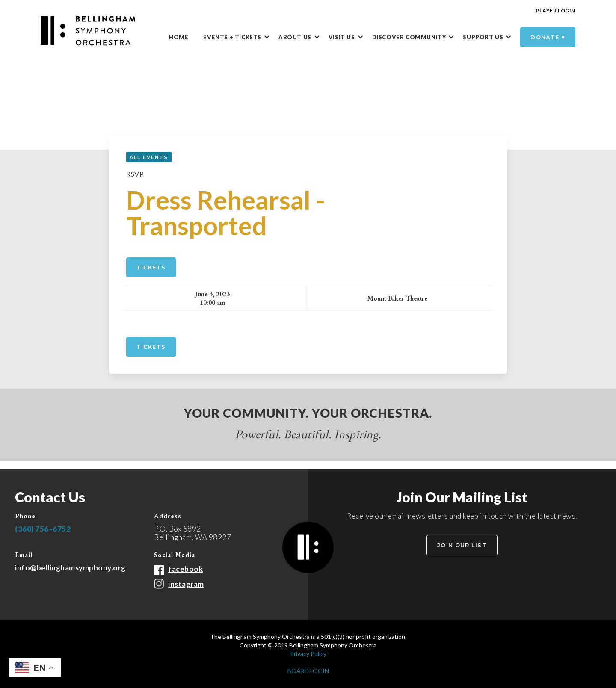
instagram (186, 584)
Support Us (483, 37)
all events (149, 157)
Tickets (151, 267)
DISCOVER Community (409, 37)
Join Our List (462, 545)
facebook (185, 569)
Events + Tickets (232, 37)
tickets (151, 347)
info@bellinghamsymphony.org (70, 568)
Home (179, 37)
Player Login (556, 10)
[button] (241, 38)
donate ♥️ (548, 37)
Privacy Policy (308, 654)
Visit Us (342, 37)
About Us (295, 37)
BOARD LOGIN (308, 671)
